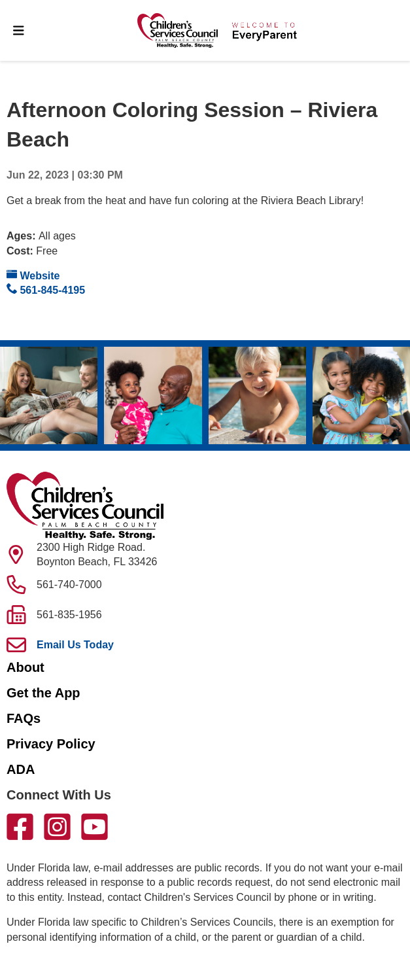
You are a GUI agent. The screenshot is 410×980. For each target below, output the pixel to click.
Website (33, 275)
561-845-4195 (46, 289)
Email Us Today (75, 645)
